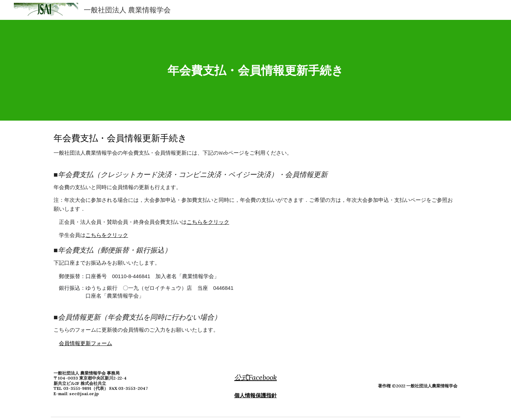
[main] (255, 70)
